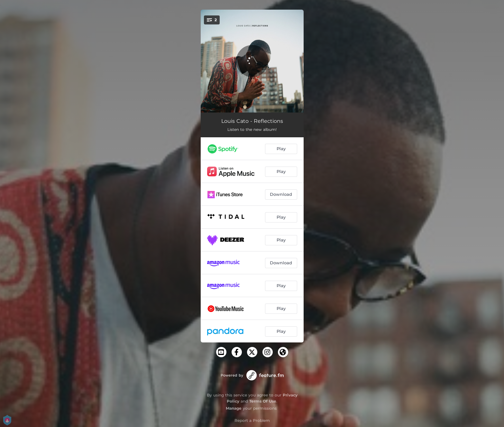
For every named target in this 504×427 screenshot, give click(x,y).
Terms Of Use (263, 401)
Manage (234, 408)
